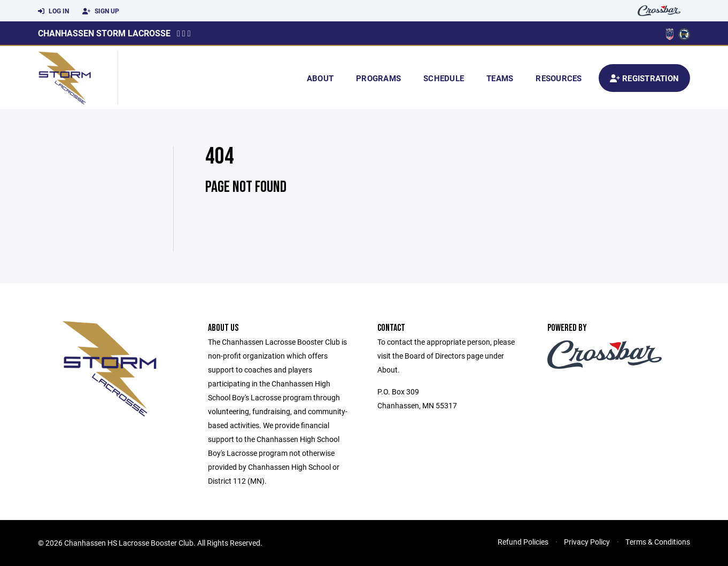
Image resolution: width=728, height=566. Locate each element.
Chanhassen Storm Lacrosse (104, 33)
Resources (559, 78)
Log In (53, 11)
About (320, 78)
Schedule (444, 78)
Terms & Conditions (658, 542)
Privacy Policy (587, 542)
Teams (500, 78)
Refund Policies (523, 542)
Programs (378, 78)
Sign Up (101, 11)
